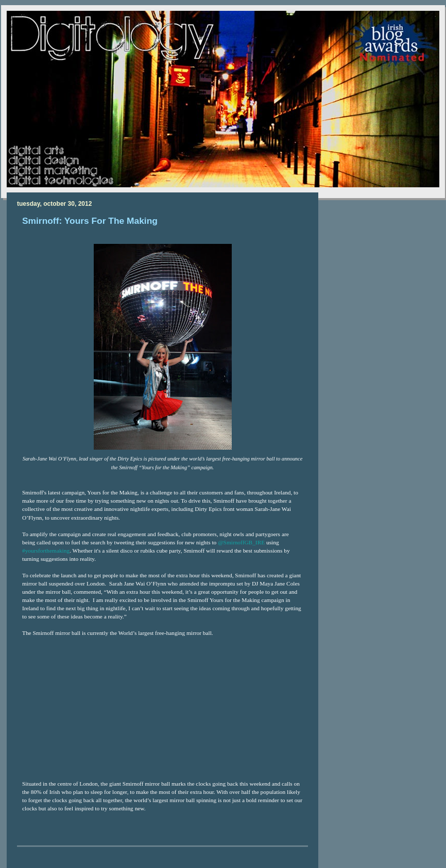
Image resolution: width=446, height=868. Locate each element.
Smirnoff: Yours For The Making (90, 221)
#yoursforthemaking (46, 551)
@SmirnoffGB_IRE (241, 542)
